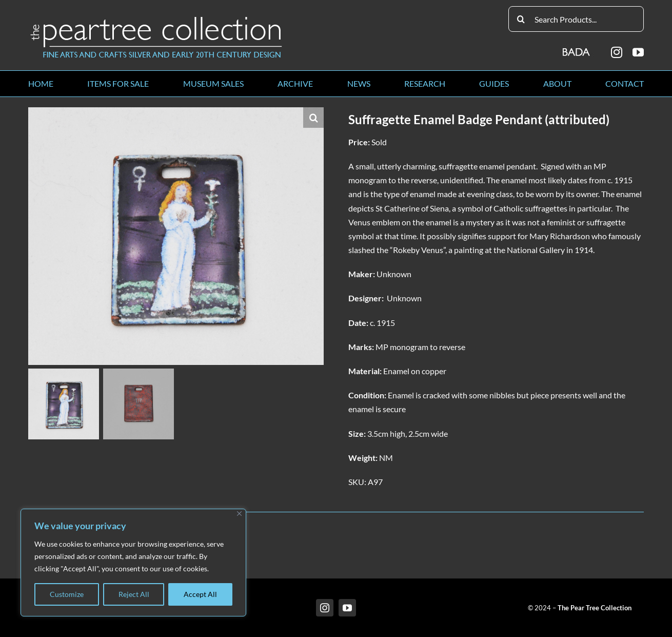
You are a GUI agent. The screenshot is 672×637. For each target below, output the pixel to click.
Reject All (134, 594)
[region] (133, 563)
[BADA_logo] (577, 49)
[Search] (521, 19)
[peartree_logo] (156, 19)
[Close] (239, 514)
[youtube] (638, 52)
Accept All (200, 594)
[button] (313, 118)
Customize (67, 594)
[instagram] (617, 52)
